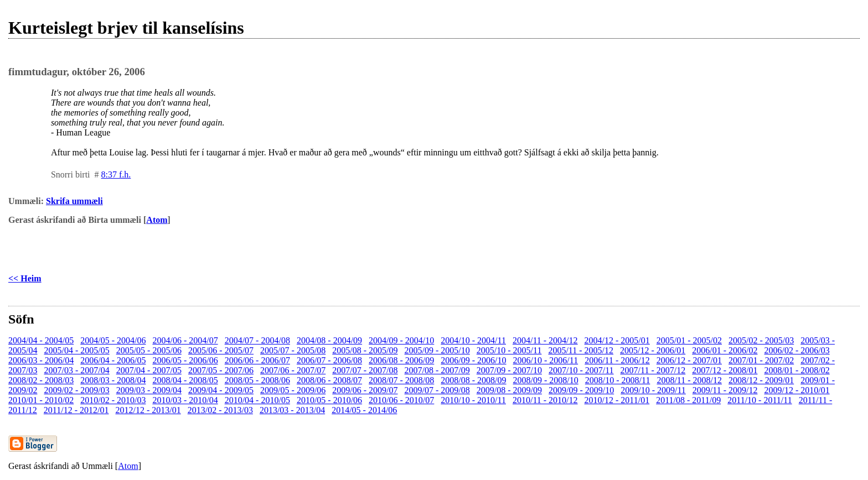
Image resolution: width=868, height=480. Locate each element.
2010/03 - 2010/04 (185, 400)
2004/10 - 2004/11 (473, 340)
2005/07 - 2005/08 (293, 350)
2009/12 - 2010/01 (797, 390)
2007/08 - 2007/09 (437, 370)
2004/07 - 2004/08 (257, 340)
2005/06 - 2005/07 (221, 350)
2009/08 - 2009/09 (509, 390)
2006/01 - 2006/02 (725, 350)
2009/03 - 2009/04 (149, 390)
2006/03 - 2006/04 (41, 360)
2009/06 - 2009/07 (365, 390)
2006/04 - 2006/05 (113, 360)
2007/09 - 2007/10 (509, 370)
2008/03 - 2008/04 (113, 380)
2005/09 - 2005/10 (437, 350)
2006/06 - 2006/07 (257, 360)
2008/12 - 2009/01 (761, 380)
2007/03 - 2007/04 (76, 370)
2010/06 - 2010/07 (401, 400)
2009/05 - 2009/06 (293, 390)
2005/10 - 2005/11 (509, 350)
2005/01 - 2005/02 (689, 340)
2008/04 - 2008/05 (185, 380)
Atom (157, 220)
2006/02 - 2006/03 (797, 350)
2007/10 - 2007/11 (581, 370)
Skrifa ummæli (74, 201)
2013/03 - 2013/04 (292, 410)
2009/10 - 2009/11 (653, 390)
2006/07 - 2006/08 (329, 360)
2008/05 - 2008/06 (257, 380)
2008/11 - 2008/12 (689, 380)
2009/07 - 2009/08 (437, 390)
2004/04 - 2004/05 (41, 340)
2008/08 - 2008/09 (473, 380)
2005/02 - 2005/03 (761, 340)
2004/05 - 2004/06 (113, 340)
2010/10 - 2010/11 (473, 400)
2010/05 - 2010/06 (329, 400)
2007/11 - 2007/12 (653, 370)
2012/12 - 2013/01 (148, 410)
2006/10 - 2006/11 (546, 360)
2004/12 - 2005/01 (617, 340)
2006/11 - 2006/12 (617, 360)
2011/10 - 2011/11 (759, 400)
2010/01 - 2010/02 (41, 400)
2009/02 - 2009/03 (76, 390)
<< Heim (25, 278)
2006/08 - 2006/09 (401, 360)
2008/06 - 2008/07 (329, 380)
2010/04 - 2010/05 (257, 400)
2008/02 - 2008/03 (41, 380)
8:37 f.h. (116, 174)
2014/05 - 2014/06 (364, 410)
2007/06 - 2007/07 (293, 370)
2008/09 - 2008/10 (546, 380)
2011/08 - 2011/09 (688, 400)
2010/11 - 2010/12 (545, 400)
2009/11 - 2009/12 (725, 390)
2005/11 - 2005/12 (581, 350)
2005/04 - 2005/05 (76, 350)
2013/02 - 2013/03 (220, 410)
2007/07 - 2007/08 (365, 370)
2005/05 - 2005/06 (149, 350)
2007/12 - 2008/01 (725, 370)
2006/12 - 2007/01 (689, 360)
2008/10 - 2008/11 (618, 380)
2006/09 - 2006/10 (473, 360)
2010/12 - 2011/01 (617, 400)
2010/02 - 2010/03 (113, 400)
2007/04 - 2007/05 (149, 370)
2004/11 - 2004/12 (545, 340)
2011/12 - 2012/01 (76, 410)
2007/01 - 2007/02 (761, 360)
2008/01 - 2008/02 (797, 370)
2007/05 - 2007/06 (221, 370)
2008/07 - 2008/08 (401, 380)
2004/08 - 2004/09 (329, 340)
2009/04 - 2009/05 (221, 390)
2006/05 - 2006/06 (185, 360)
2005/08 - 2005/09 (365, 350)
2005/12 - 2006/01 (653, 350)
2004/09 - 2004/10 (401, 340)
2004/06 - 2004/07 (185, 340)
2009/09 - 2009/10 (581, 390)
